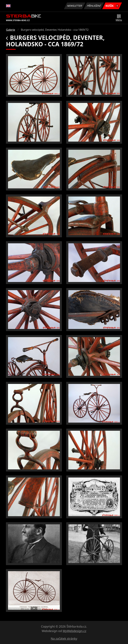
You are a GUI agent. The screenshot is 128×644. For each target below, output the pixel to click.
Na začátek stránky (64, 639)
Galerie (10, 30)
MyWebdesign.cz (74, 631)
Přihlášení (94, 6)
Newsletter (74, 6)
